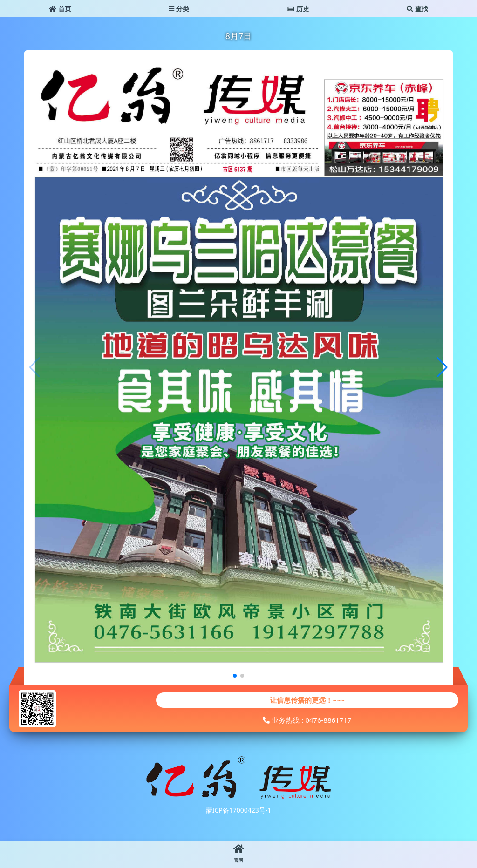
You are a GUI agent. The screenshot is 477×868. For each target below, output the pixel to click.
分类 (179, 9)
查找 (417, 9)
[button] (442, 367)
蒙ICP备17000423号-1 (239, 810)
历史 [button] (298, 9)
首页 (60, 9)
